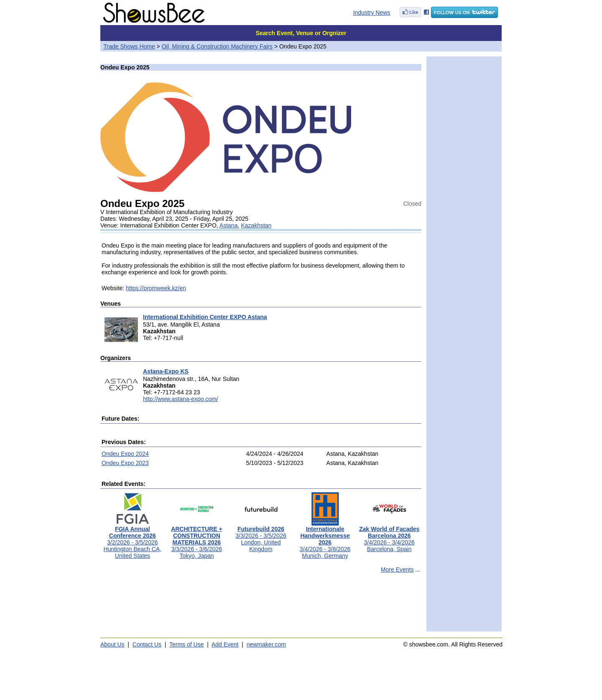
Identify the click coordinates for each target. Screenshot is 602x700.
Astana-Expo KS (166, 371)
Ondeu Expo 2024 (125, 454)
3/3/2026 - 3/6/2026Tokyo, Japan (197, 540)
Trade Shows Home (129, 46)
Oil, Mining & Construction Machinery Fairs (217, 46)
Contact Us (147, 644)
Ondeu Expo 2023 (125, 463)
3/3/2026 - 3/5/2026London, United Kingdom (261, 536)
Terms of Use (186, 644)
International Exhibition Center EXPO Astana (205, 317)
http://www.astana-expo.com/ (181, 399)
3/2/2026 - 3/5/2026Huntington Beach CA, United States (133, 540)
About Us (112, 644)
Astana (229, 225)
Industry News (372, 13)
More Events (397, 570)
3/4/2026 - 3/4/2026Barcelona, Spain (389, 536)
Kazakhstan (256, 225)
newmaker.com (266, 644)
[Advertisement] (261, 606)
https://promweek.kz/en (156, 288)
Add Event (225, 644)
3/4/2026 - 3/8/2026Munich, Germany (325, 540)
